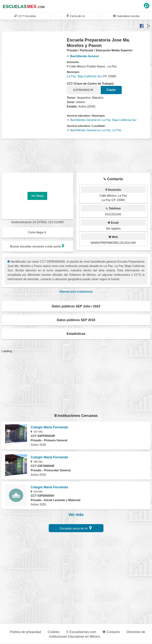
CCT (25, 16)
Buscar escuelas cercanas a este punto (37, 246)
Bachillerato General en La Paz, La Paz (94, 130)
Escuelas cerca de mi (76, 528)
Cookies (54, 632)
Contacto (111, 632)
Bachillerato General (83, 56)
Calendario (126, 16)
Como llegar (37, 232)
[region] (34, 67)
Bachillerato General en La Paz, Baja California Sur (102, 120)
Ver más (76, 515)
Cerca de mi (76, 16)
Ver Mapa (37, 196)
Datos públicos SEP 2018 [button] (76, 320)
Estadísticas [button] (76, 334)
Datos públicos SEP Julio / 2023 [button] (76, 306)
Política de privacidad (25, 632)
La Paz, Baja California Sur (84, 76)
